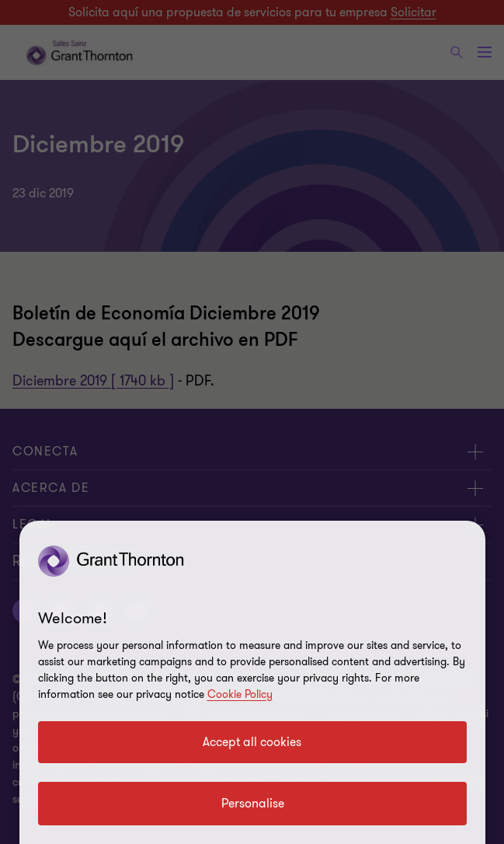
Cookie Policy (240, 694)
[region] (252, 682)
